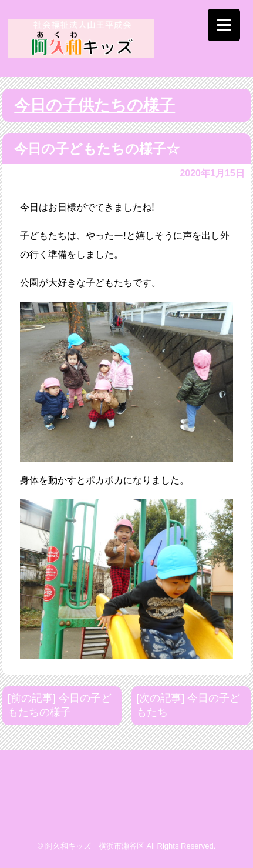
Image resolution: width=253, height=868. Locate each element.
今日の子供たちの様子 (95, 105)
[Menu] (224, 25)
